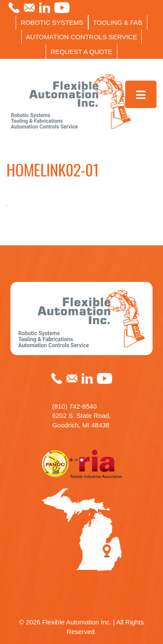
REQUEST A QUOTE (81, 52)
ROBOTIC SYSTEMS (52, 22)
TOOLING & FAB (118, 22)
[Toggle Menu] (141, 94)
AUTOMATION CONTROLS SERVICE (82, 37)
